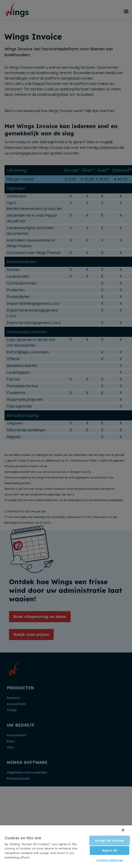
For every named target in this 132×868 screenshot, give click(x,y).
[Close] (123, 830)
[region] (66, 847)
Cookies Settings (110, 860)
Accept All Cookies (110, 840)
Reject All (110, 850)
